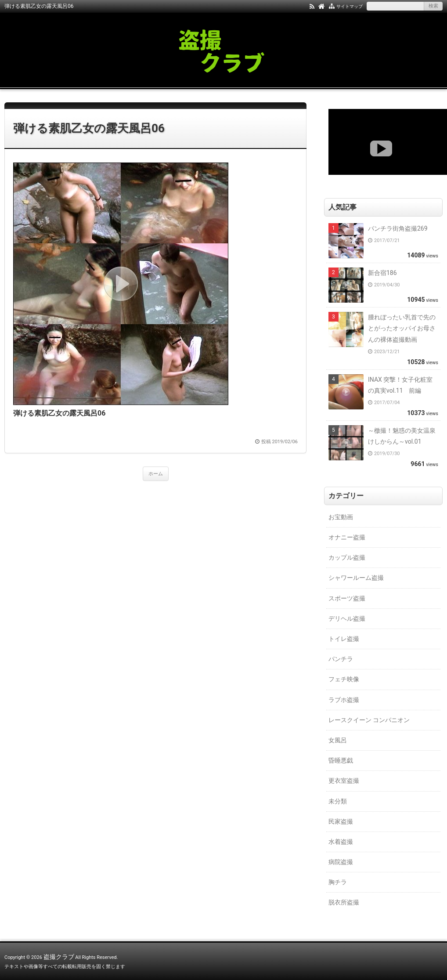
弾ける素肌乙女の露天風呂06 (89, 128)
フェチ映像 (344, 679)
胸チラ (338, 882)
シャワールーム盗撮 (356, 578)
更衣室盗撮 (344, 781)
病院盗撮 (341, 862)
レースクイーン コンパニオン (369, 720)
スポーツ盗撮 (347, 598)
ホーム (156, 474)
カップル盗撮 (347, 557)
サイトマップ (350, 6)
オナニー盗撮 (347, 537)
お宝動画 (341, 517)
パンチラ (341, 659)
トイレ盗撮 (344, 639)
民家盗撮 (341, 821)
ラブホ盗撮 (344, 700)
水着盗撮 (341, 842)
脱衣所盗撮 (344, 902)
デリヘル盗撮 (347, 618)
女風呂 (338, 740)
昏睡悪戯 (341, 760)
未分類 (338, 801)
